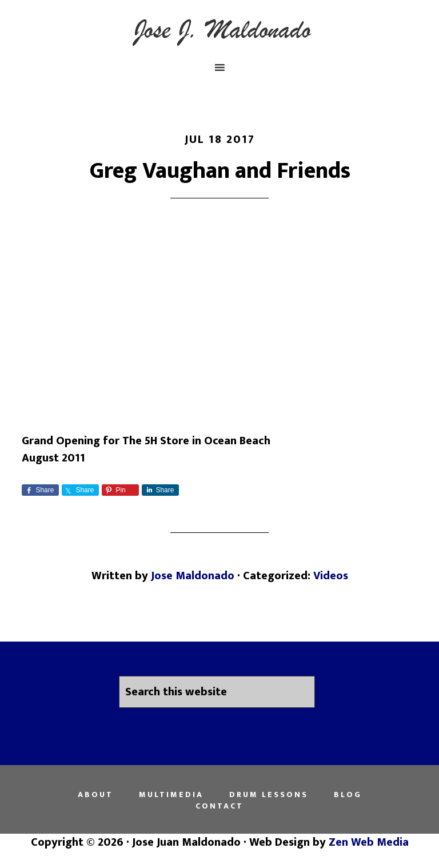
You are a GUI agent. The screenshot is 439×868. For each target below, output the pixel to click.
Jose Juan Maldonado (219, 30)
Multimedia (171, 795)
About (95, 795)
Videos (331, 576)
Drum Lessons (269, 795)
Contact (219, 806)
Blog (348, 795)
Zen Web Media (369, 842)
